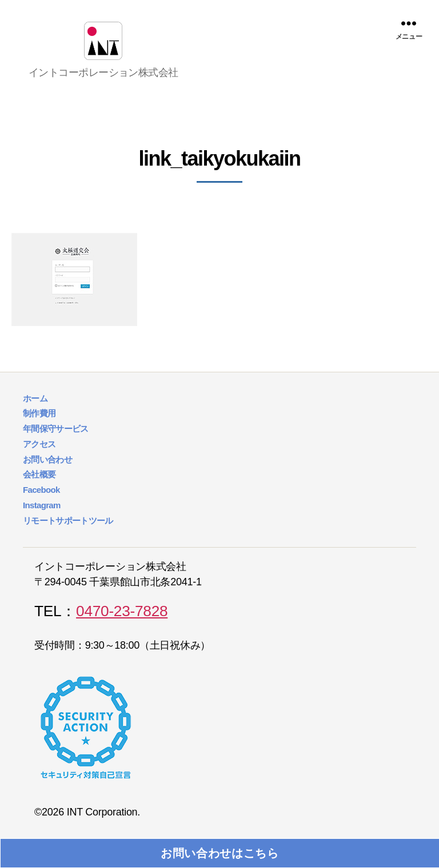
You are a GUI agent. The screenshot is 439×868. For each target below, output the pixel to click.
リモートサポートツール (68, 534)
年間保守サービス (56, 442)
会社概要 (39, 488)
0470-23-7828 (122, 625)
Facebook (41, 503)
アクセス (39, 457)
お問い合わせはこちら (220, 853)
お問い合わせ (47, 473)
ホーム (35, 411)
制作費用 (39, 427)
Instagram (42, 518)
